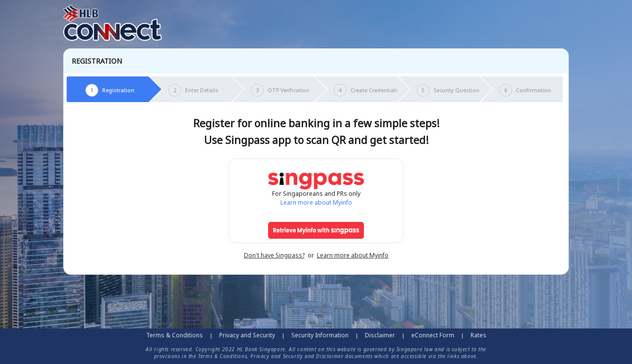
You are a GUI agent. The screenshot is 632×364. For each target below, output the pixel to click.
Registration (97, 61)
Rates (478, 335)
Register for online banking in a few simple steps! (316, 123)
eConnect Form (433, 335)
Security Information (320, 335)
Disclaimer (380, 335)
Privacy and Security (247, 335)
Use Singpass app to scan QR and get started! (316, 140)
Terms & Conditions (175, 335)
